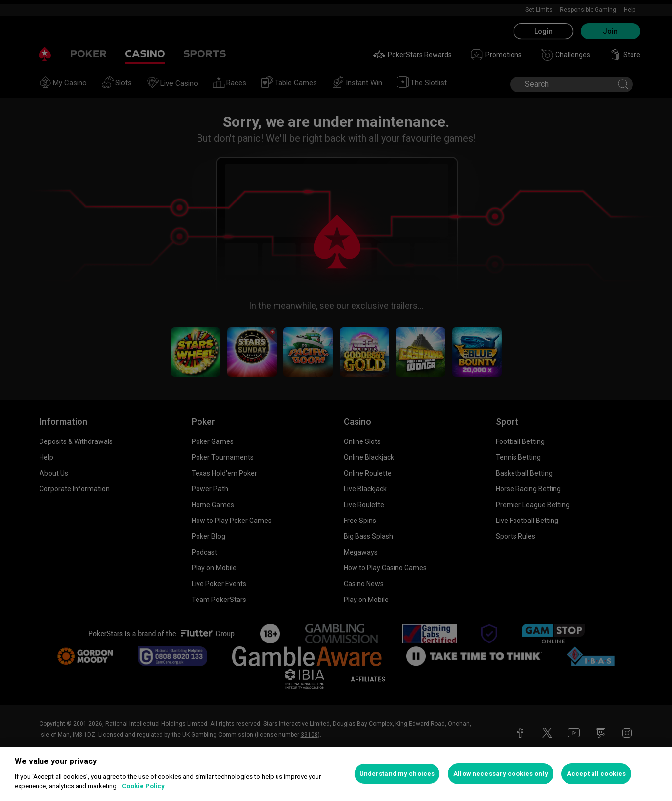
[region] (336, 774)
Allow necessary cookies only (501, 774)
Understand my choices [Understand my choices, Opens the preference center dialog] (397, 774)
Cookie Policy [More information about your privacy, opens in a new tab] (143, 786)
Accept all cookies (596, 774)
